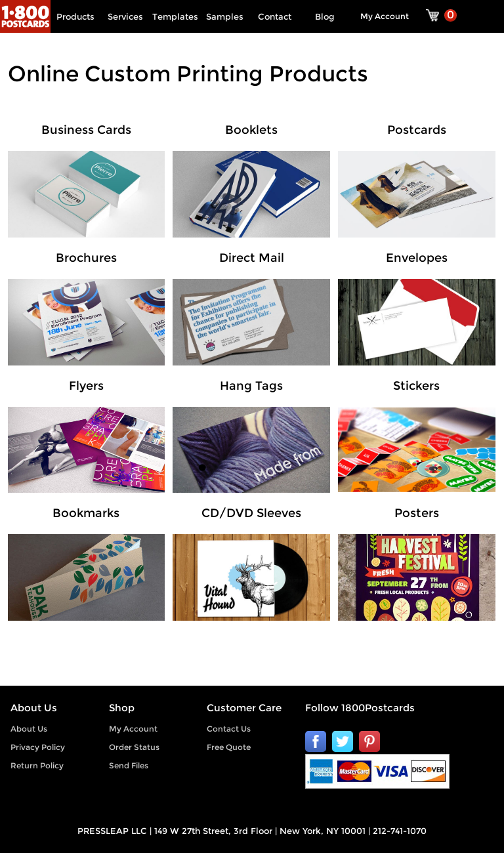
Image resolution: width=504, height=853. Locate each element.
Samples (225, 16)
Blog (325, 16)
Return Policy (37, 765)
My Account (385, 16)
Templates (175, 16)
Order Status (134, 747)
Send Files (129, 765)
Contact (275, 16)
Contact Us (229, 729)
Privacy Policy (38, 747)
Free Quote (229, 747)
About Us (29, 729)
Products (75, 16)
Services (125, 16)
